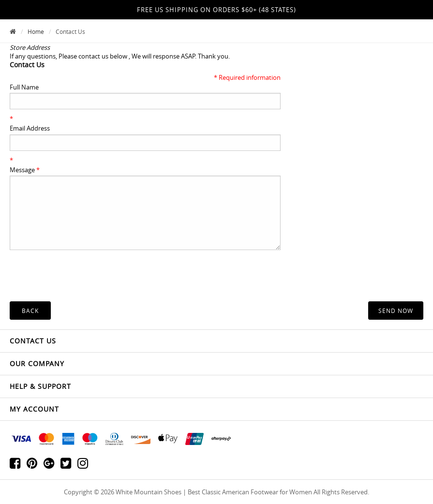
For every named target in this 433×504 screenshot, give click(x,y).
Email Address (30, 128)
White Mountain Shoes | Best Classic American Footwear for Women (214, 492)
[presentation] (83, 282)
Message (25, 170)
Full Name (24, 87)
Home (36, 31)
